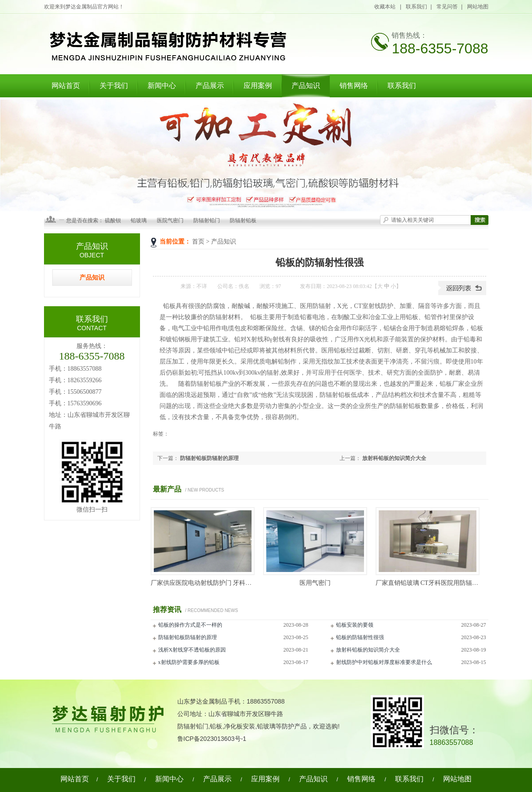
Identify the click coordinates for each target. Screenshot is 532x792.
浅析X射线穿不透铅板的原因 (192, 650)
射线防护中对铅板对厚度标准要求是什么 (384, 662)
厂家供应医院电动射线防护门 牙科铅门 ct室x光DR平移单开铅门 (238, 583)
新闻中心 (162, 86)
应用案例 (258, 86)
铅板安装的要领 (355, 625)
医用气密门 (315, 583)
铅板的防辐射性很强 (360, 637)
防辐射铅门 (207, 220)
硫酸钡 (113, 220)
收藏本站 (385, 7)
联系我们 (416, 7)
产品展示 (210, 86)
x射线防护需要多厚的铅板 (189, 662)
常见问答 (447, 7)
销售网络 (354, 86)
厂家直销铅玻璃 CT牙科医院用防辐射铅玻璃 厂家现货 (450, 583)
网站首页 (66, 86)
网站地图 (478, 7)
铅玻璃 (139, 220)
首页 (198, 242)
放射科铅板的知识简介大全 (394, 458)
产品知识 (306, 86)
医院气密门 (170, 220)
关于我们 (114, 86)
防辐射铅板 (243, 220)
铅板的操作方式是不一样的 (190, 625)
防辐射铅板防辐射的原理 (209, 458)
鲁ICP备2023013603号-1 (212, 739)
